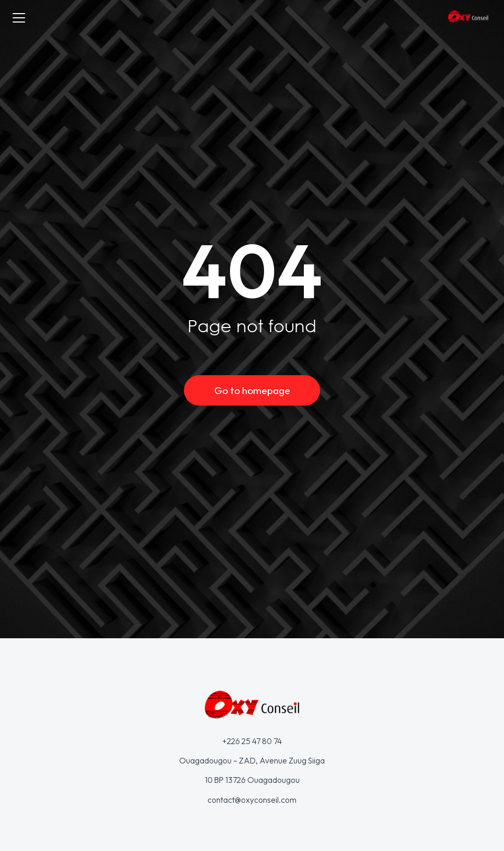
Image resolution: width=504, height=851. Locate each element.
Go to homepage (252, 390)
